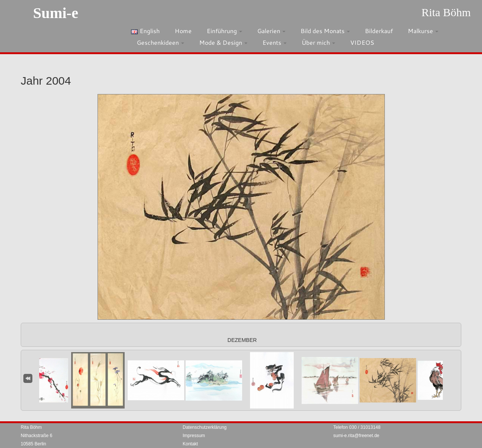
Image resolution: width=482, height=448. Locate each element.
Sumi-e (56, 13)
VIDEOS (362, 42)
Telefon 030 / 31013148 (357, 427)
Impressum (194, 436)
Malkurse (423, 31)
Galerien (271, 31)
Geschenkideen (160, 42)
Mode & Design (223, 42)
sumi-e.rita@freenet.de (356, 436)
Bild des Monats (325, 31)
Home (183, 31)
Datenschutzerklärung (205, 427)
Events (275, 42)
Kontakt (190, 444)
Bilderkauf (379, 31)
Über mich (318, 42)
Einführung (224, 31)
